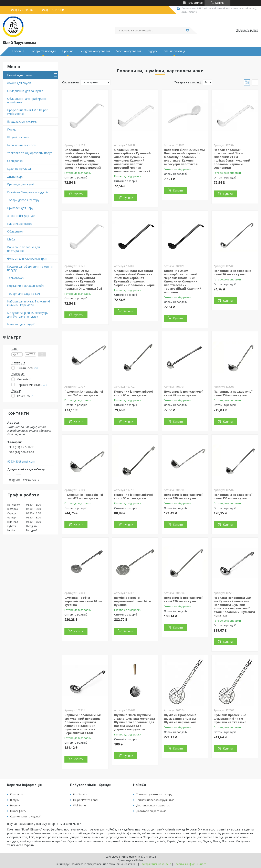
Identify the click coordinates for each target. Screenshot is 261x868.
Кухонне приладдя (20, 169)
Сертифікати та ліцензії (25, 816)
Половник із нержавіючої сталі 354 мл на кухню (233, 393)
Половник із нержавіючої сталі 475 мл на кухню (84, 497)
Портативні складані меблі (26, 286)
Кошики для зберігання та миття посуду (30, 268)
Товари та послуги (43, 51)
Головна (18, 51)
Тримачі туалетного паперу (154, 794)
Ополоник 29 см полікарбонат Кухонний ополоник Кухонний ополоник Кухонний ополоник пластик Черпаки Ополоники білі (83, 280)
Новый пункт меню (20, 75)
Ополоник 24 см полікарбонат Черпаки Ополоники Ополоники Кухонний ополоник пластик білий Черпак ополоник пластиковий (83, 159)
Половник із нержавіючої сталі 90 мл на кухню (134, 497)
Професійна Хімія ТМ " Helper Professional (27, 112)
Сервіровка (15, 161)
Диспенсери (15, 177)
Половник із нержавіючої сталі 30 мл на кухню (233, 273)
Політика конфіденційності (190, 864)
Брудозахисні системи (22, 121)
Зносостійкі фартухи (21, 216)
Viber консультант (129, 51)
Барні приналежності (22, 145)
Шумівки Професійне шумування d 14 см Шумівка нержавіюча (230, 719)
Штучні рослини (18, 137)
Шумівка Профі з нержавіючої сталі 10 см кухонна (83, 601)
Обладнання (16, 231)
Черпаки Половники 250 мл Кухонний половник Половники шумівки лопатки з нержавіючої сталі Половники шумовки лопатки (234, 607)
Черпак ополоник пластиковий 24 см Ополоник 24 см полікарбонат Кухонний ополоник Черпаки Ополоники (232, 159)
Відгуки (152, 51)
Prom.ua (151, 857)
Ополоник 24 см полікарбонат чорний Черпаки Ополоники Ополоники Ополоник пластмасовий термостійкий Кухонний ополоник (183, 281)
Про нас (68, 51)
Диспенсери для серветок (153, 805)
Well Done (80, 805)
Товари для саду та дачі (24, 294)
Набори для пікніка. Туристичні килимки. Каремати (28, 303)
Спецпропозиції (174, 51)
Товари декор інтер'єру (23, 200)
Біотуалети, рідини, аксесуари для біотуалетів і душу (28, 315)
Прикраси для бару (20, 208)
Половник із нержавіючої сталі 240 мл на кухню (84, 393)
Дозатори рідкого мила (151, 811)
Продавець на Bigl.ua (130, 860)
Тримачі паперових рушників (155, 800)
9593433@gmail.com (21, 462)
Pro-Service (80, 794)
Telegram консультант (95, 51)
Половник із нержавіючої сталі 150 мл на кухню (233, 497)
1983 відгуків (195, 3)
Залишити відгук (247, 30)
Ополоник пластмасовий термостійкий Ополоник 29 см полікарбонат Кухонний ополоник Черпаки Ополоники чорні (134, 278)
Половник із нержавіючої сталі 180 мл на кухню (183, 497)
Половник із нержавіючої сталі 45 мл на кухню (183, 393)
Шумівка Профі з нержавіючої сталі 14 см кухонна (133, 601)
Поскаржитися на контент (156, 864)
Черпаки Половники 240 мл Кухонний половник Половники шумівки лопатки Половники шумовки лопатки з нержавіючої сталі (83, 724)
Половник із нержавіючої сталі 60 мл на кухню (134, 393)
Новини (15, 805)
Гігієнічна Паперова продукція (28, 192)
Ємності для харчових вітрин (27, 259)
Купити (79, 194)
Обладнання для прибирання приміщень (27, 100)
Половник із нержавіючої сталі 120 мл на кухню (183, 600)
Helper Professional (86, 800)
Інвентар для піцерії (21, 324)
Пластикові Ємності (21, 224)
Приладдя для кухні (20, 184)
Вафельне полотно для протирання (23, 249)
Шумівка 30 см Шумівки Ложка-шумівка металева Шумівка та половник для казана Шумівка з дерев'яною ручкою (135, 722)
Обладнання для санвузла (25, 91)
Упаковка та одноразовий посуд (30, 153)
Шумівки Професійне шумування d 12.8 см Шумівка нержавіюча (180, 719)
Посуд (11, 129)
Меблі (11, 239)
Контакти (16, 794)
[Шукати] (188, 31)
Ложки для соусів (19, 83)
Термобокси (16, 278)
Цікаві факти (18, 811)
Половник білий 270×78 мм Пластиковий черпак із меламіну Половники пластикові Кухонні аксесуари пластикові (184, 157)
